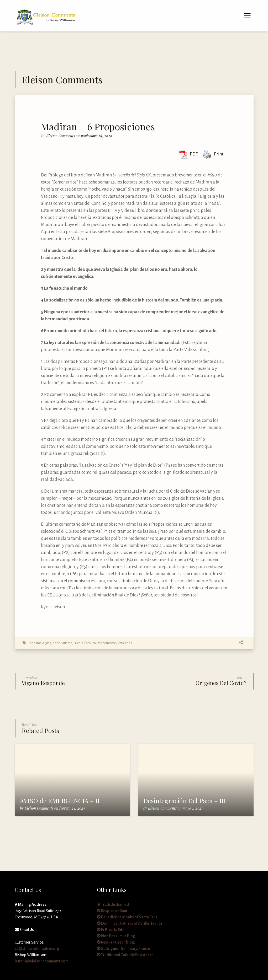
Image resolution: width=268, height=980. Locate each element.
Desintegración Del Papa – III (185, 801)
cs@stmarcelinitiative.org (37, 949)
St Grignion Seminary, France (124, 949)
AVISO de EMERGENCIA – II (60, 801)
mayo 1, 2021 (193, 808)
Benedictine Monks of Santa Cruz (127, 917)
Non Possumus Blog (116, 936)
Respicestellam (112, 911)
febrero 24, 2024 (72, 808)
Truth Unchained (113, 904)
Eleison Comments (61, 136)
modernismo (107, 643)
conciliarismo (62, 643)
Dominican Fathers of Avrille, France (130, 923)
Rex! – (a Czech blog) (116, 942)
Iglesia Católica (85, 643)
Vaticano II (125, 643)
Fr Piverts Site (111, 930)
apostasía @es (40, 643)
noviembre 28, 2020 (96, 136)
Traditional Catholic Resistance (125, 955)
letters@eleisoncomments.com (42, 961)
